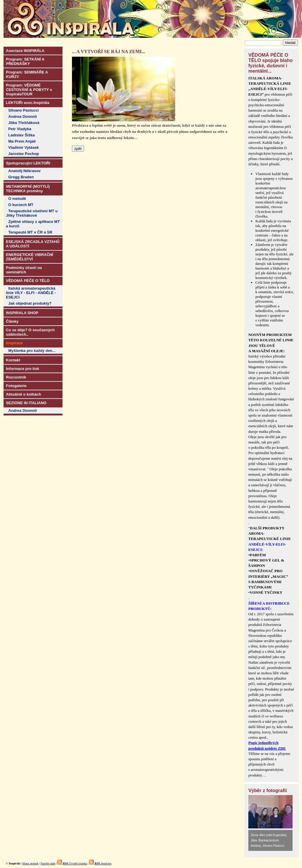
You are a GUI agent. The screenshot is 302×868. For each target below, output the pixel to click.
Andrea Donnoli (23, 116)
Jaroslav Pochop (24, 154)
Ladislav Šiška (22, 135)
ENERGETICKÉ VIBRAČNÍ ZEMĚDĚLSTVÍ (29, 257)
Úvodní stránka (75, 863)
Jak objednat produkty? (30, 303)
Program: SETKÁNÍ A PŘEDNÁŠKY (25, 61)
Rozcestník (16, 377)
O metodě (17, 199)
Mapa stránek (30, 863)
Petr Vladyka (20, 129)
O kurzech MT (21, 205)
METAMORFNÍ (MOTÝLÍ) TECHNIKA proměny (28, 189)
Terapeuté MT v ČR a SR (30, 232)
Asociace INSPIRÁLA (25, 51)
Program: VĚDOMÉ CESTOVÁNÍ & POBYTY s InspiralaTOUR (29, 90)
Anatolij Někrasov (24, 171)
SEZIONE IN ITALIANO (26, 403)
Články (12, 321)
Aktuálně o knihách (23, 394)
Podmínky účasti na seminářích (24, 270)
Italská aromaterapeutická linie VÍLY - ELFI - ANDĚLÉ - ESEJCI (31, 293)
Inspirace (103, 863)
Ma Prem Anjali (22, 141)
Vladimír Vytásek (24, 147)
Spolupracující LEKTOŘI (28, 163)
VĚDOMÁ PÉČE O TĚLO (28, 281)
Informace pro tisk (23, 369)
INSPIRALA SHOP (22, 313)
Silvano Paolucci (23, 110)
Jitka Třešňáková (24, 123)
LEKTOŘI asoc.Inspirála (28, 103)
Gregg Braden (21, 177)
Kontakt (13, 360)
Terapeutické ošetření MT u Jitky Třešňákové (32, 213)
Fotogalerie (16, 386)
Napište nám (48, 863)
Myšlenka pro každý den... (32, 351)
